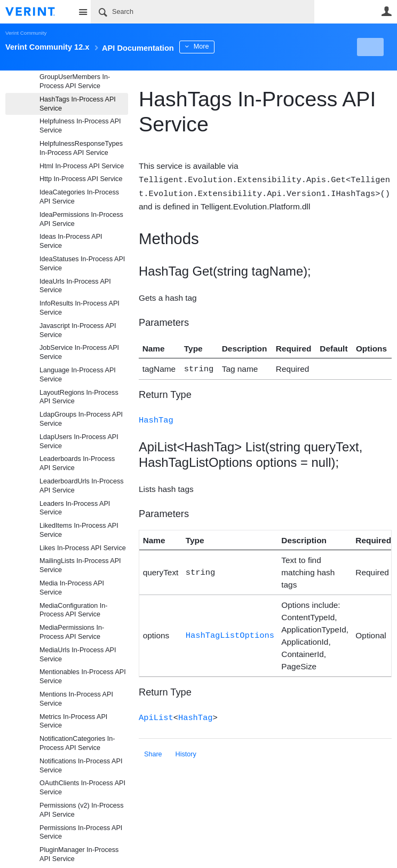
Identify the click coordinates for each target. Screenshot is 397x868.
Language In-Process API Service (78, 375)
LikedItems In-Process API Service (79, 530)
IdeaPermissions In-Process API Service (81, 219)
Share (153, 751)
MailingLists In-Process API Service (80, 565)
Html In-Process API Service (82, 166)
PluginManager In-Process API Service (79, 854)
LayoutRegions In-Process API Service (79, 397)
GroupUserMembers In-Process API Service (75, 81)
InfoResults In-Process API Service (80, 308)
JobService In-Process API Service (79, 352)
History (186, 751)
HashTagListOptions (230, 633)
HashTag (156, 417)
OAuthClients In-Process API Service (82, 788)
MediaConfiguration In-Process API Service (73, 610)
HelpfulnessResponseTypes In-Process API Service (81, 148)
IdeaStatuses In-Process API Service (82, 264)
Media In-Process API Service (72, 588)
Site (83, 12)
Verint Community (26, 33)
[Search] (203, 12)
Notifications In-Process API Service (81, 766)
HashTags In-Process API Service (78, 104)
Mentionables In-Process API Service (83, 677)
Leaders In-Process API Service (75, 508)
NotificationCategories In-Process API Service (77, 743)
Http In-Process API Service (81, 179)
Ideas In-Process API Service (71, 241)
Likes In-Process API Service (83, 548)
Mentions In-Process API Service (76, 699)
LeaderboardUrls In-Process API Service (82, 486)
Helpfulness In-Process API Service (80, 126)
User (386, 11)
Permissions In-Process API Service (81, 832)
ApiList (156, 714)
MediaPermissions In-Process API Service (72, 632)
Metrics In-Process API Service (73, 721)
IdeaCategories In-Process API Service (79, 197)
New (367, 47)
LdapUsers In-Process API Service (79, 441)
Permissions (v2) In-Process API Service (81, 810)
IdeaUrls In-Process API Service (75, 286)
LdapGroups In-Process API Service (81, 419)
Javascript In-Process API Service (78, 330)
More (240, 46)
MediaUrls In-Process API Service (78, 655)
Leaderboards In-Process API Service (77, 463)
